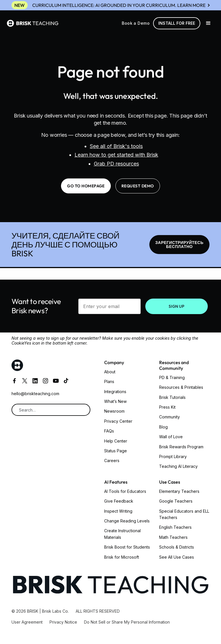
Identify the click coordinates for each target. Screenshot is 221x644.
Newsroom (114, 411)
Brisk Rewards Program (181, 447)
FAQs (109, 431)
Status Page (116, 451)
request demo (138, 186)
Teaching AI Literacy (178, 466)
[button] (208, 23)
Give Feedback (119, 501)
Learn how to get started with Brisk (116, 155)
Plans (109, 381)
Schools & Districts (177, 547)
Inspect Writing (118, 511)
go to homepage (86, 186)
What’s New (115, 401)
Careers (112, 461)
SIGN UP (177, 306)
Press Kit (167, 407)
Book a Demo (136, 23)
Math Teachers (173, 537)
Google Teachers (176, 501)
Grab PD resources (116, 164)
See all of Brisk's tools (116, 146)
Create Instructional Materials (122, 534)
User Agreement (27, 622)
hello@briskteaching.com (35, 394)
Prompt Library (173, 456)
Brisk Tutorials (172, 397)
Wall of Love (171, 437)
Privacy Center (118, 421)
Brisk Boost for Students (127, 547)
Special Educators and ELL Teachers (184, 514)
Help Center (116, 441)
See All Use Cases (177, 557)
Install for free (177, 23)
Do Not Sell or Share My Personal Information (127, 622)
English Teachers (175, 527)
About (110, 372)
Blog (163, 427)
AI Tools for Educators (125, 491)
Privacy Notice (63, 622)
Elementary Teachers (179, 491)
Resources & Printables (181, 387)
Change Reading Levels (127, 521)
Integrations (115, 392)
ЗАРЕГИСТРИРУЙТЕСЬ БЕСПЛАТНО (179, 245)
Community (169, 417)
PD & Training (172, 377)
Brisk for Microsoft (122, 557)
